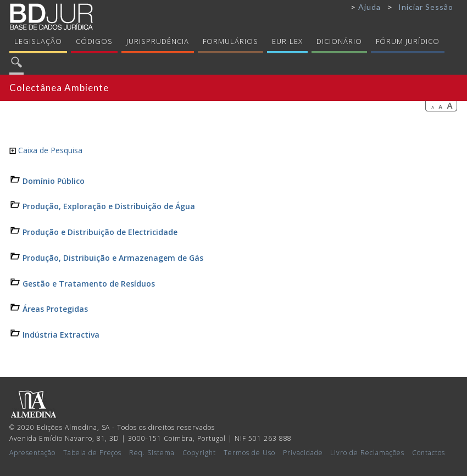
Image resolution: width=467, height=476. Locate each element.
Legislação (38, 41)
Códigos (94, 41)
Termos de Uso (249, 453)
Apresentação (32, 453)
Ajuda (369, 7)
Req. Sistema (152, 453)
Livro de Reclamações (367, 453)
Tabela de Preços (93, 453)
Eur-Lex (287, 41)
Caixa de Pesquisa (46, 150)
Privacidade (303, 453)
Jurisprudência (158, 41)
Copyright (199, 453)
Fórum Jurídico (408, 41)
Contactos (429, 453)
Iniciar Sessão (426, 7)
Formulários (230, 41)
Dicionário (339, 41)
